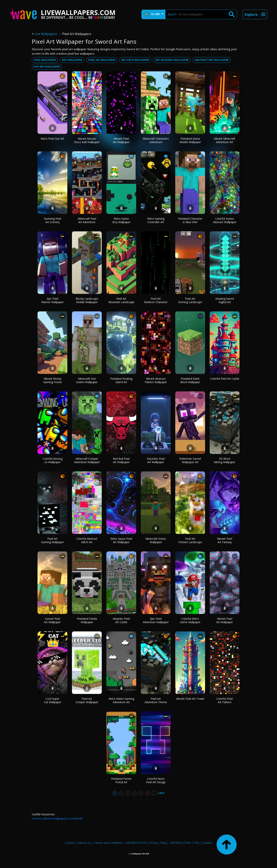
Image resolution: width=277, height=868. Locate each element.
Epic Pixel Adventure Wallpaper (156, 620)
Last (161, 793)
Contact (70, 843)
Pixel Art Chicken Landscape (190, 540)
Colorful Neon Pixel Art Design (156, 780)
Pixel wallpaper (45, 60)
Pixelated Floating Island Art (121, 380)
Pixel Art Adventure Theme (156, 700)
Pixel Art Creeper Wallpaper (87, 700)
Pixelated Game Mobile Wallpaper (190, 140)
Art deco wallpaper (135, 60)
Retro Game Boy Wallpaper (121, 220)
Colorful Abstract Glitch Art (87, 540)
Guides (207, 843)
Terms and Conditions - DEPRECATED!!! (120, 843)
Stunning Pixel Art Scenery (53, 220)
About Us (85, 843)
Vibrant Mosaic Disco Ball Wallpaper (87, 140)
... (154, 793)
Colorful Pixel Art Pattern (225, 700)
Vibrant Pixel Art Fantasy (225, 540)
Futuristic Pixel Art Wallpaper (156, 460)
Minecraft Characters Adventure (156, 140)
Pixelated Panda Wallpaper (87, 620)
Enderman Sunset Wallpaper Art (190, 460)
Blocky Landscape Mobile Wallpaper (87, 300)
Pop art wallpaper (47, 67)
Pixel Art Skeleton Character (156, 300)
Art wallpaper (72, 60)
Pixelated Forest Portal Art (121, 780)
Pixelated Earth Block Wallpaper (190, 380)
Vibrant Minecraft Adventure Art (225, 140)
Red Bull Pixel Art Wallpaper (121, 460)
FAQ (197, 843)
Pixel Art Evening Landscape (190, 300)
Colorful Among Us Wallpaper (53, 460)
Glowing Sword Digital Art (225, 300)
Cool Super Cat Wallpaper (53, 700)
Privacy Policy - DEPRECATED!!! (170, 843)
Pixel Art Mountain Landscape (121, 300)
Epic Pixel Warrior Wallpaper (53, 300)
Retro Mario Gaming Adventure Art (121, 700)
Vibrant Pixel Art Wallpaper (121, 140)
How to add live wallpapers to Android (57, 818)
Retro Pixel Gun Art (52, 139)
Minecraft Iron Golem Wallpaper (87, 380)
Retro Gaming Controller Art (156, 220)
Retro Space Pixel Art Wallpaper (121, 540)
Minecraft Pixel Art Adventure (87, 220)
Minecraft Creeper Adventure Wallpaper (87, 460)
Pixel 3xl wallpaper (102, 60)
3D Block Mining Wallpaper (225, 460)
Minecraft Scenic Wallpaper (156, 540)
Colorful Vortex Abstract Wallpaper (225, 220)
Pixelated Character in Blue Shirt (190, 220)
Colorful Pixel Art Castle (225, 379)
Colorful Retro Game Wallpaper (190, 620)
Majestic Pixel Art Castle (121, 620)
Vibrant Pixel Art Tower (190, 699)
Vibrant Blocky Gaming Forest (53, 380)
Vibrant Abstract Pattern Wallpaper (156, 380)
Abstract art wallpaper (212, 60)
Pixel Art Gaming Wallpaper (53, 540)
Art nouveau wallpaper (172, 60)
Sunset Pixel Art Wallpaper (52, 620)
